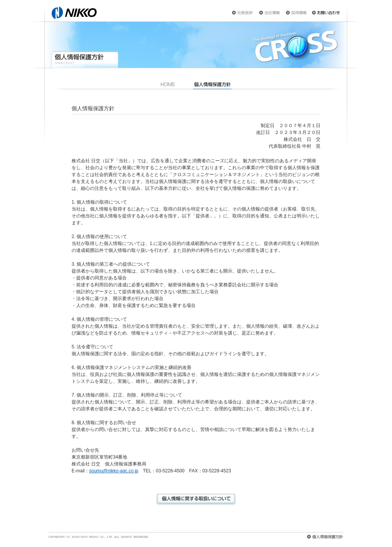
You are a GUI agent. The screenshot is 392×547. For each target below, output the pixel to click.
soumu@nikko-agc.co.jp (114, 471)
